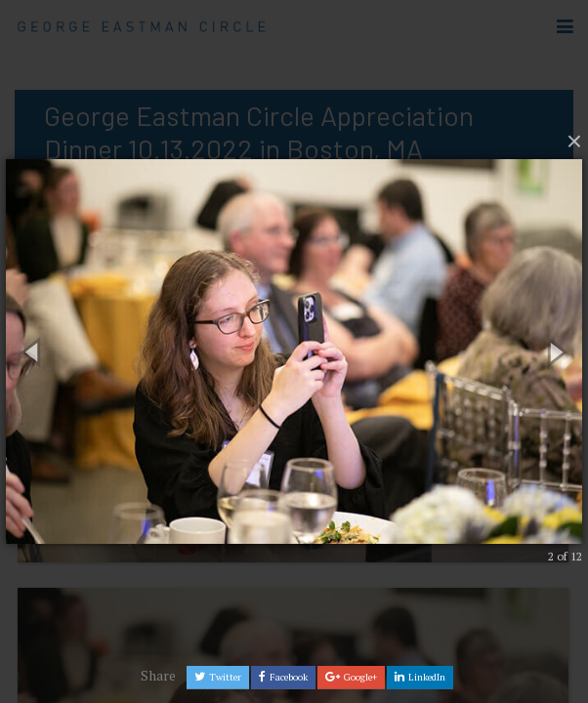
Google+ (351, 677)
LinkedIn (420, 677)
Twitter (218, 677)
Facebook (283, 677)
